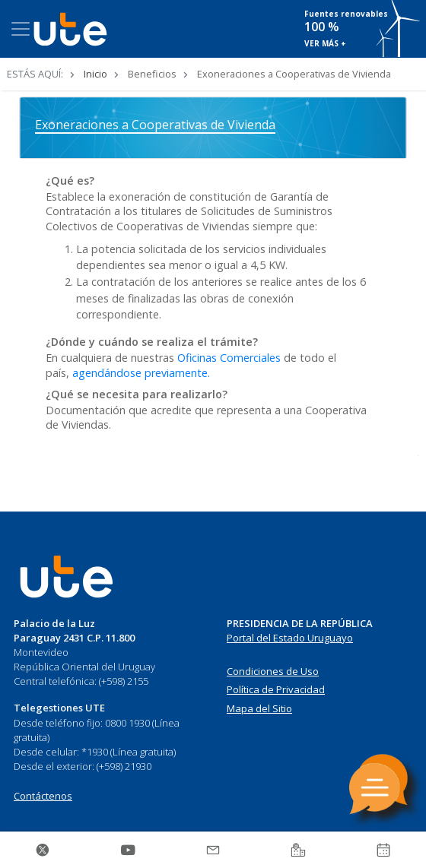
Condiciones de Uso (273, 671)
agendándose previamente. (141, 373)
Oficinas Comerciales (229, 358)
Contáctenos (43, 796)
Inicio (95, 74)
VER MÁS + (325, 43)
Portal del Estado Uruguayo (290, 638)
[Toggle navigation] (21, 29)
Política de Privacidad (276, 689)
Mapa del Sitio (259, 708)
